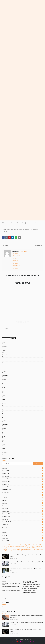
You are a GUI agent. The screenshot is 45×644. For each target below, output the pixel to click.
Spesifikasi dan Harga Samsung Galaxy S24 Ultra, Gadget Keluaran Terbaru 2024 (26, 616)
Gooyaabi (32, 642)
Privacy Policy (28, 639)
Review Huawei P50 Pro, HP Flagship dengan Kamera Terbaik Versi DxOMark (26, 630)
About (21, 639)
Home (16, 639)
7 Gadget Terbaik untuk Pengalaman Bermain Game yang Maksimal (26, 623)
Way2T (22, 642)
